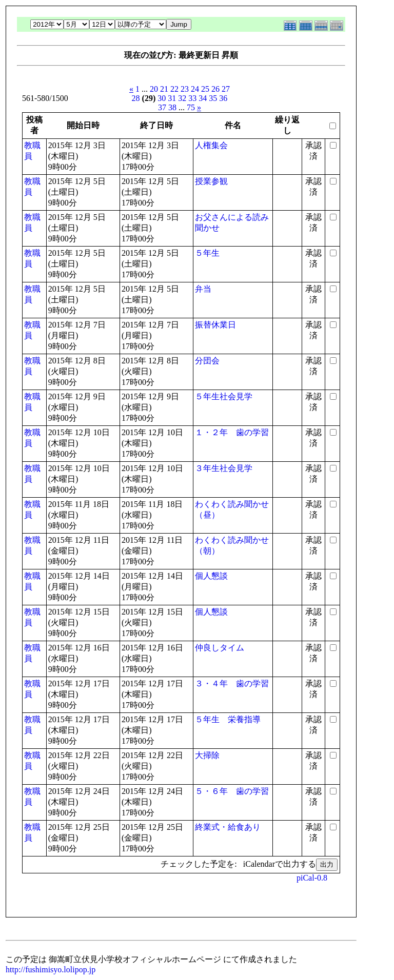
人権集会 (211, 145)
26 (215, 89)
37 (162, 107)
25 (205, 89)
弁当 (203, 289)
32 (182, 98)
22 (174, 89)
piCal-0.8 (312, 878)
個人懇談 (211, 576)
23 (185, 89)
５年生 (207, 253)
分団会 (207, 361)
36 (223, 98)
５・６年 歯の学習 (232, 791)
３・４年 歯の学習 (232, 683)
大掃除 (207, 755)
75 (191, 107)
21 (164, 89)
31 (172, 98)
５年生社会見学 (224, 396)
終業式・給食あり (228, 827)
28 (136, 98)
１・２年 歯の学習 (232, 432)
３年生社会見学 (224, 468)
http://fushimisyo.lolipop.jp (51, 969)
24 (195, 89)
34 (203, 98)
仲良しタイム (220, 648)
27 (226, 89)
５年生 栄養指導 (228, 719)
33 (192, 98)
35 (213, 98)
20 (154, 89)
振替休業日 (215, 325)
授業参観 (211, 181)
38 (172, 107)
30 (162, 98)
